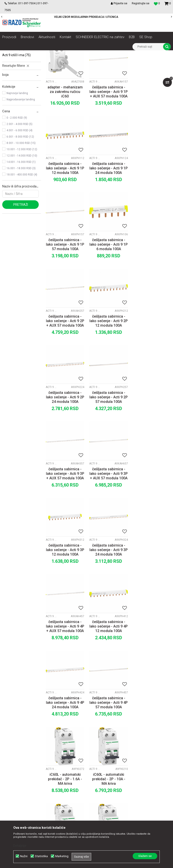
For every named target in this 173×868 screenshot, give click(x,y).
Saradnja (54, 742)
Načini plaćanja (106, 752)
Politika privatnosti (109, 742)
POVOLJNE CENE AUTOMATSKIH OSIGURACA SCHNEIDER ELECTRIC (86, 17)
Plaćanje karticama (109, 757)
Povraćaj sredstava (109, 777)
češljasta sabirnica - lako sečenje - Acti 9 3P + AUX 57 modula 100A (108, 370)
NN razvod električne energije (52, 54)
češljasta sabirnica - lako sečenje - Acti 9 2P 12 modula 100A (108, 294)
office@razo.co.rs (19, 782)
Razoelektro (10, 54)
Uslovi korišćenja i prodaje (114, 737)
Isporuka (102, 762)
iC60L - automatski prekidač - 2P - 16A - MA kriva (65, 674)
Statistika (41, 856)
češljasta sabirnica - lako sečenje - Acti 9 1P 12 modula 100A (151, 142)
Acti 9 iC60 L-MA (16, 105)
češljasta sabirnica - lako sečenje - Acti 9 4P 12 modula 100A (65, 522)
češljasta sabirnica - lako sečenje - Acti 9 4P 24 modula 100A (108, 522)
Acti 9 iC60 (14, 80)
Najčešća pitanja (107, 782)
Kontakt (53, 747)
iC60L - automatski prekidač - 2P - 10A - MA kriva (108, 598)
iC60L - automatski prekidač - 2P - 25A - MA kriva (151, 674)
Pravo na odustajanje (110, 787)
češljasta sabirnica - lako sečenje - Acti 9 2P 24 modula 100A (151, 294)
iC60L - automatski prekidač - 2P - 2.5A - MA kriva (108, 674)
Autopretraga (90, 69)
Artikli (25, 54)
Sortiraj (109, 69)
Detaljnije (20, 846)
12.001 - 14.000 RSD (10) (22, 206)
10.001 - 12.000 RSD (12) (22, 200)
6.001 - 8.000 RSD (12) (20, 187)
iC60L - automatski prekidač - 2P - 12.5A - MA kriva (151, 598)
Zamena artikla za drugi (112, 767)
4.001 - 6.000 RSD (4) (19, 181)
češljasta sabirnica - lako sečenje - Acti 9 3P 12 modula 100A (65, 446)
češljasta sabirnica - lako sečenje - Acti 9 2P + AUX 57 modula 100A (65, 294)
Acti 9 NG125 (15, 93)
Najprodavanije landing (21, 150)
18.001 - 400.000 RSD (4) (22, 225)
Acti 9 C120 (13, 99)
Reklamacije (104, 772)
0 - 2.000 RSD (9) (17, 168)
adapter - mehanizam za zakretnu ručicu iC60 (65, 142)
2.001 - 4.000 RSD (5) (19, 174)
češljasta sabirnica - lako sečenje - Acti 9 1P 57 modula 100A (108, 218)
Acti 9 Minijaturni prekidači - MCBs (27, 60)
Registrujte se (141, 3)
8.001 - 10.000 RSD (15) (21, 193)
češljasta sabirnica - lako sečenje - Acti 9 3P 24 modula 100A (108, 446)
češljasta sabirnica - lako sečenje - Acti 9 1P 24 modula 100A (65, 218)
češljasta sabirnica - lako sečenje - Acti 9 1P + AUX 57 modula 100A (108, 142)
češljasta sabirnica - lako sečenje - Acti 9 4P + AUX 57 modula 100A (151, 446)
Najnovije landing (17, 143)
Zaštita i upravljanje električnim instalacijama (103, 54)
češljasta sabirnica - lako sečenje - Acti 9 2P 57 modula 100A (65, 370)
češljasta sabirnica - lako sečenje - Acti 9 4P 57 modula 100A (151, 522)
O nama (53, 737)
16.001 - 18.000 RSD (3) (21, 219)
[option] (86, 17)
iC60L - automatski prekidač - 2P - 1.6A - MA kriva (65, 598)
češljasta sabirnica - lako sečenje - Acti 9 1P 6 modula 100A (151, 218)
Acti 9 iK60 (13, 86)
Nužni (24, 856)
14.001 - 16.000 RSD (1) (21, 212)
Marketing (62, 856)
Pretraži (21, 255)
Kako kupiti (103, 747)
